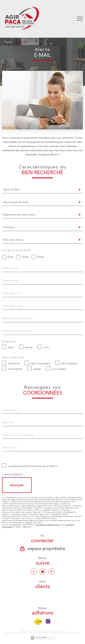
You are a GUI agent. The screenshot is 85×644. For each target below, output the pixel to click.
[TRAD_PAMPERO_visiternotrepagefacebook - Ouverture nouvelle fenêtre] (34, 572)
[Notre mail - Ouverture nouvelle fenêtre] (43, 572)
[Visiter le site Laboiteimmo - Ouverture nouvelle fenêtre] (43, 639)
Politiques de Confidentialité (48, 525)
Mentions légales (35, 633)
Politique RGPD (66, 633)
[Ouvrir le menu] (80, 19)
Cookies (77, 633)
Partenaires (54, 633)
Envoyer (17, 485)
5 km (11, 257)
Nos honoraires (10, 633)
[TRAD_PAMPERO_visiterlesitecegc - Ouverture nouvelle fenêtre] (48, 622)
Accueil (8, 42)
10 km (25, 257)
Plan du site (22, 633)
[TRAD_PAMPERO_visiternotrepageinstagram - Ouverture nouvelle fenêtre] (51, 572)
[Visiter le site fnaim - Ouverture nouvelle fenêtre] (38, 622)
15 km (41, 257)
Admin (46, 633)
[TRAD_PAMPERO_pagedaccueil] (22, 30)
